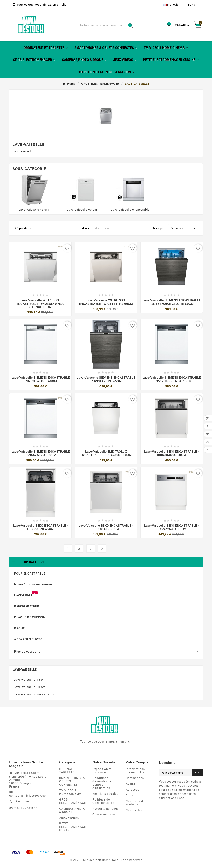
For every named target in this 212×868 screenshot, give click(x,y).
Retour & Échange (106, 809)
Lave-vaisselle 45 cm (34, 210)
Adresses (132, 790)
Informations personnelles (135, 771)
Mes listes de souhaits (135, 803)
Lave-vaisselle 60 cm (82, 210)
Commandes (135, 778)
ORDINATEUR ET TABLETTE (71, 771)
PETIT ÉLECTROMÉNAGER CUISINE (74, 827)
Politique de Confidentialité (103, 801)
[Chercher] (100, 25)
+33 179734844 (26, 808)
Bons (129, 795)
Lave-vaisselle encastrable (130, 210)
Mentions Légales (105, 794)
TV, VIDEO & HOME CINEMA (70, 792)
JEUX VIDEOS (69, 818)
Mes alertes (134, 810)
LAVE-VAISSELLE (25, 670)
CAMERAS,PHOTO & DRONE (72, 810)
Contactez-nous (104, 814)
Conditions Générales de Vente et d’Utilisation (102, 783)
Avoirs (130, 784)
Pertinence (184, 228)
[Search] (130, 25)
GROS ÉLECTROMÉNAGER (74, 801)
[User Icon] (178, 25)
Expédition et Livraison (102, 771)
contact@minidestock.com (29, 796)
